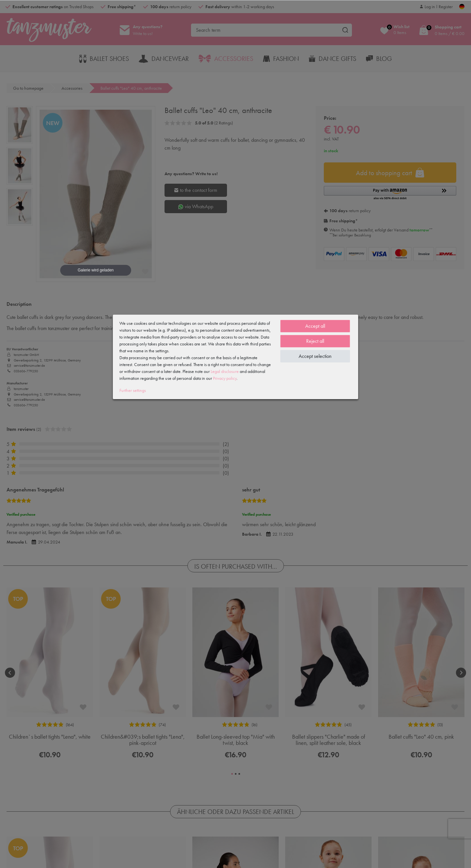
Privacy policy (225, 378)
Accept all (315, 326)
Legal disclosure (225, 371)
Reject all (315, 341)
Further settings (133, 390)
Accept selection (315, 356)
